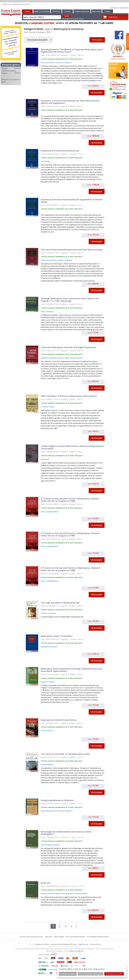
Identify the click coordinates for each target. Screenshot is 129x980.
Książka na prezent (82, 11)
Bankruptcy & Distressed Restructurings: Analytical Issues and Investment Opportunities (71, 670)
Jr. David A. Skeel (47, 407)
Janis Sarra (45, 459)
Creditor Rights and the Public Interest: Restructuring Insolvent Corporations (72, 447)
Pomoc (108, 11)
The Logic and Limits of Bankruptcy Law (60, 603)
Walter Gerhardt (62, 893)
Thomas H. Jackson (48, 613)
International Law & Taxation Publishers (57, 811)
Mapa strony (83, 944)
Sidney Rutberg (47, 765)
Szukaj (27, 11)
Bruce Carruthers (48, 63)
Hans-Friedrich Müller (79, 893)
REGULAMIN (59, 937)
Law (47, 29)
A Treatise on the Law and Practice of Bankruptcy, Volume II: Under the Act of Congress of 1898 (70, 534)
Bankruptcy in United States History (59, 720)
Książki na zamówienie (42, 11)
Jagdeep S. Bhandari (49, 358)
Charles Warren (47, 731)
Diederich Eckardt (48, 893)
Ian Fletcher (46, 161)
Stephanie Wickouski (49, 647)
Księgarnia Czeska (42, 944)
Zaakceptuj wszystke (114, 974)
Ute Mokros (55, 845)
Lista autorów (95, 944)
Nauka (5, 68)
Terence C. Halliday (63, 63)
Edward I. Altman (48, 682)
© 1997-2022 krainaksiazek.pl (31, 937)
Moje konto (96, 11)
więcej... (5, 73)
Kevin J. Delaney (47, 312)
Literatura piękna (9, 71)
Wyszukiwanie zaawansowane (73, 19)
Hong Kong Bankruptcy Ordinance (58, 800)
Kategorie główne (11, 65)
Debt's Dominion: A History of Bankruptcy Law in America (69, 396)
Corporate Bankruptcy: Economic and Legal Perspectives (68, 347)
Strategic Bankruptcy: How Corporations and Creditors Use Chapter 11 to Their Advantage (70, 300)
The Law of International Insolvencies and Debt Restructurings (72, 250)
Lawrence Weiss (76, 358)
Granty (67, 11)
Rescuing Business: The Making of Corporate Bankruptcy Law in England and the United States (72, 51)
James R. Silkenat (65, 260)
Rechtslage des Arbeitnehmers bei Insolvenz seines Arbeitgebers (66, 833)
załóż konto (124, 8)
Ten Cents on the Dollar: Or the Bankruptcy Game (65, 754)
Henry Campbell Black (50, 512)
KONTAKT (49, 937)
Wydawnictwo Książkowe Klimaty (64, 944)
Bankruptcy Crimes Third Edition (57, 636)
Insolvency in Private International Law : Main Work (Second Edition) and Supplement (70, 102)
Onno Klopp (45, 845)
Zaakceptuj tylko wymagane (90, 974)
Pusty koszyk (113, 17)
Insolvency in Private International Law (60, 151)
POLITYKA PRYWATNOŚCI (75, 937)
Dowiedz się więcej (68, 974)
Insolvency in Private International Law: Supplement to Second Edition (72, 201)
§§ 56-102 (45, 883)
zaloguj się (114, 8)
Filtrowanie (97, 40)
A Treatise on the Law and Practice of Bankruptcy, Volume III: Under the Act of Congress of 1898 (71, 569)
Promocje (56, 11)
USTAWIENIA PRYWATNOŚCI (98, 937)
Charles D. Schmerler (49, 260)
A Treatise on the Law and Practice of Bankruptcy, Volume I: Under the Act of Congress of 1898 (70, 500)
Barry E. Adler (63, 358)
